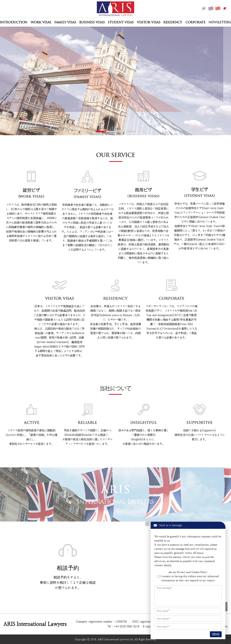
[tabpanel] (115, 83)
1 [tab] (100, 132)
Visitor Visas (149, 22)
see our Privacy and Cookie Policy (188, 572)
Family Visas (65, 22)
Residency (173, 22)
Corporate (195, 22)
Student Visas (121, 22)
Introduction (14, 22)
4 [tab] (131, 132)
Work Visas (41, 22)
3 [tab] (121, 132)
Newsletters (220, 22)
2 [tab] (110, 132)
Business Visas (92, 22)
